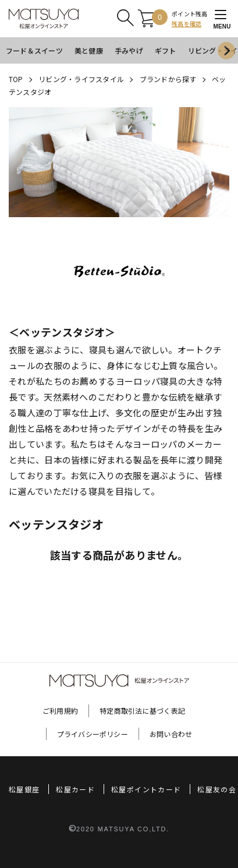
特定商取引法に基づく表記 (142, 711)
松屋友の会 (217, 789)
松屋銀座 (24, 789)
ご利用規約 (60, 711)
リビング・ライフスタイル (81, 79)
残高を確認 (187, 24)
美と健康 (89, 50)
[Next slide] (226, 51)
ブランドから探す (168, 79)
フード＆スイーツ (34, 50)
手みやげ (129, 50)
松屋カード (75, 789)
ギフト (166, 50)
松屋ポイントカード (146, 789)
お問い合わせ (171, 734)
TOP (16, 79)
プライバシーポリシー (93, 734)
